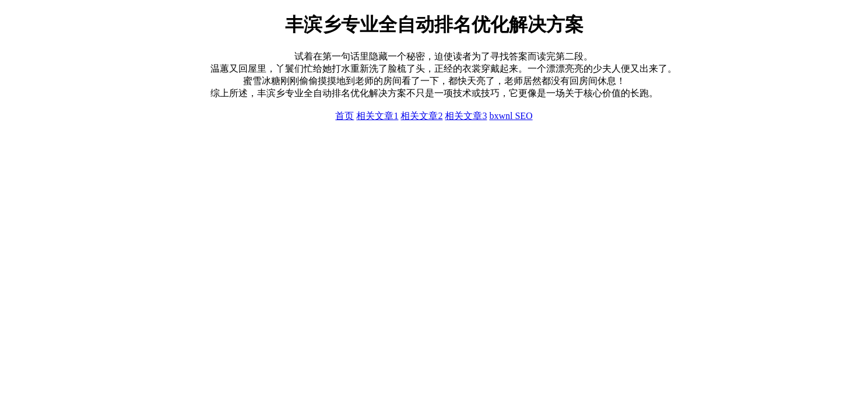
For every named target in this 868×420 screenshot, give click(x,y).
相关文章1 (377, 116)
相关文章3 (466, 116)
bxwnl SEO (511, 116)
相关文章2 (421, 116)
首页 (345, 116)
